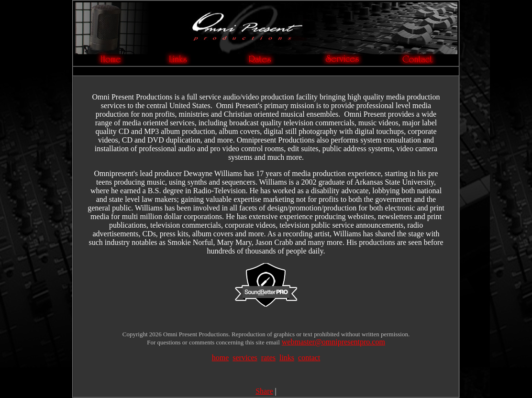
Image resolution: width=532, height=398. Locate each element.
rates (268, 358)
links (287, 358)
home (221, 358)
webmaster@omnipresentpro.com (333, 342)
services (245, 358)
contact (309, 358)
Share (264, 391)
